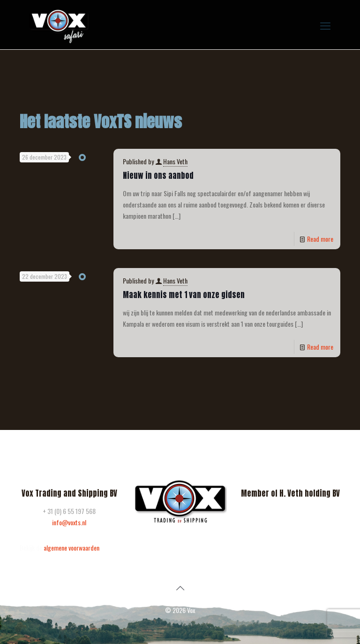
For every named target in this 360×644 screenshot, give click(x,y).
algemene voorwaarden (71, 548)
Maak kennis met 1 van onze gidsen (184, 295)
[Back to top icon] (180, 587)
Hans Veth (175, 161)
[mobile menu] (325, 25)
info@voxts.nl (69, 522)
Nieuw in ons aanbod (158, 176)
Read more (320, 239)
